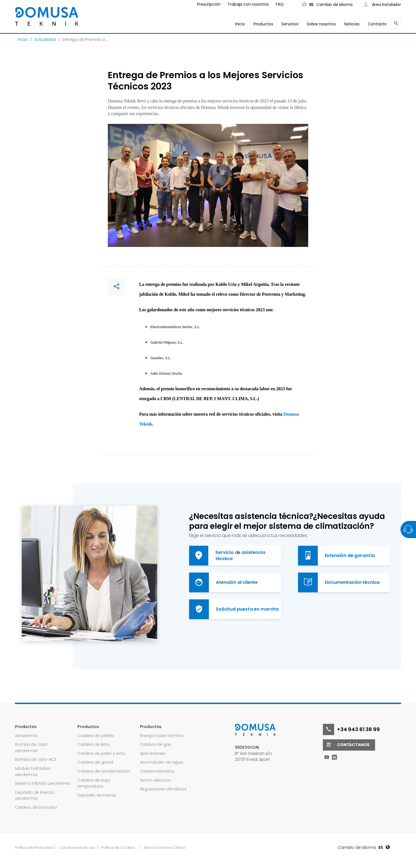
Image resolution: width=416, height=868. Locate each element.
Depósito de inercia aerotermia (34, 795)
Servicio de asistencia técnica (227, 556)
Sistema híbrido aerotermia (42, 783)
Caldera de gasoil (95, 762)
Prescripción (209, 4)
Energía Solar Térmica (162, 736)
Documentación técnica (339, 582)
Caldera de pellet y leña (101, 753)
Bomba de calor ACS (36, 759)
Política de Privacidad (34, 848)
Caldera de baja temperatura (94, 783)
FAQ (280, 4)
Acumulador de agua (161, 762)
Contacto (377, 24)
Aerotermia (26, 736)
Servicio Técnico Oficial (164, 848)
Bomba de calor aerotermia (31, 748)
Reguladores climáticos (163, 789)
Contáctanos (346, 745)
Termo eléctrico (156, 780)
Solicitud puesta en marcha (234, 609)
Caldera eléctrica (157, 771)
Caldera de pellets (96, 736)
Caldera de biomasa (36, 807)
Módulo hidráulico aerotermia (33, 771)
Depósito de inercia (97, 795)
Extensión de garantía (337, 556)
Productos (263, 24)
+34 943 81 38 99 (351, 729)
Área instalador (382, 5)
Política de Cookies (118, 848)
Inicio (240, 24)
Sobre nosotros (321, 24)
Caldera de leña (93, 744)
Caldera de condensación (104, 771)
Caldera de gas (156, 744)
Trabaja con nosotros (248, 4)
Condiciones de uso (77, 848)
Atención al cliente (223, 582)
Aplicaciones (153, 753)
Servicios (290, 24)
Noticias (352, 24)
